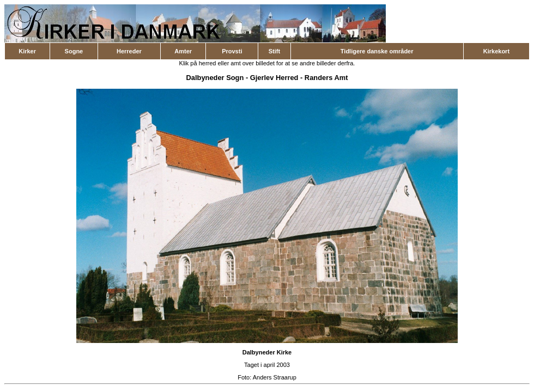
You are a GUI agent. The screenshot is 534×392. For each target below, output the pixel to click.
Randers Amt (326, 78)
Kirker (27, 51)
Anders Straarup (275, 377)
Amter (183, 51)
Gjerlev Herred (274, 78)
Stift (274, 51)
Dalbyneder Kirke (267, 352)
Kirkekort (496, 51)
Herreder (129, 51)
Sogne (74, 51)
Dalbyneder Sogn (215, 78)
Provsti (232, 51)
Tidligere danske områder (377, 51)
